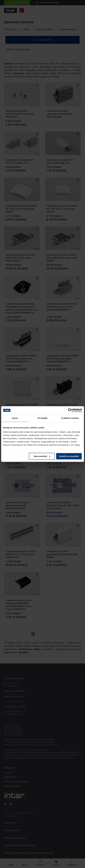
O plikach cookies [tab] (70, 418)
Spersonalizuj (42, 456)
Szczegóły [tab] (42, 418)
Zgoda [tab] (15, 418)
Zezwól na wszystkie (69, 456)
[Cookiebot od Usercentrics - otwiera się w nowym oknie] (70, 410)
